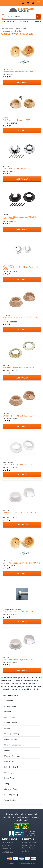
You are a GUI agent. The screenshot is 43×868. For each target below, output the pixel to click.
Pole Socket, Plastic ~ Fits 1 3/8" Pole (18, 611)
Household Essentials (13, 745)
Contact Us (6, 849)
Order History (8, 842)
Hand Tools (9, 728)
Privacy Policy (28, 848)
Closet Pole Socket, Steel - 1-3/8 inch (18, 464)
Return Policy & (29, 845)
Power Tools (9, 778)
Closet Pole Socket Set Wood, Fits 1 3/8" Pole (22, 563)
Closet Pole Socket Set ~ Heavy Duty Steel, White (21, 268)
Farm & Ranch (10, 717)
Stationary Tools (11, 789)
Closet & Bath (21, 28)
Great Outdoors (11, 723)
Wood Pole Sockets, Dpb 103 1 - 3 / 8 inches (21, 416)
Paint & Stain (9, 761)
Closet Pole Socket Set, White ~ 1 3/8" (19, 660)
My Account (7, 845)
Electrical (8, 712)
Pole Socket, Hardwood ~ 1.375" (16, 120)
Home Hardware (7, 28)
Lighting (8, 750)
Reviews (26, 851)
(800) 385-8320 (8, 852)
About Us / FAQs (29, 842)
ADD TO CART (22, 82)
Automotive (9, 701)
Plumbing (8, 772)
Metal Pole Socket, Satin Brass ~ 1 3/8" (19, 367)
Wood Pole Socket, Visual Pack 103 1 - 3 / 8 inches (21, 318)
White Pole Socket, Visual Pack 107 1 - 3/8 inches (20, 514)
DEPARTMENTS (7, 22)
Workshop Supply (11, 794)
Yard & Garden (10, 800)
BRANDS (23, 22)
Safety (7, 783)
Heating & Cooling (12, 734)
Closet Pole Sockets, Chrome (15, 169)
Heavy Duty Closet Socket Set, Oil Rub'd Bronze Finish (19, 218)
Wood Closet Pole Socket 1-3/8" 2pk (18, 72)
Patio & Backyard (11, 767)
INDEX (37, 22)
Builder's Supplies (11, 706)
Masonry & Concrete (12, 756)
